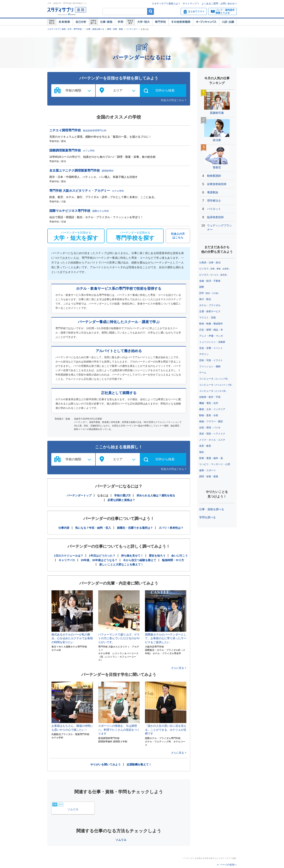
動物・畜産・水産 (209, 415)
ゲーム (203, 373)
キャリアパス (67, 560)
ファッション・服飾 (210, 366)
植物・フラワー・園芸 (211, 421)
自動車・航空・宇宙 (210, 397)
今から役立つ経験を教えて (140, 560)
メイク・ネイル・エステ (212, 440)
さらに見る (178, 668)
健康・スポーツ (207, 470)
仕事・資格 (106, 22)
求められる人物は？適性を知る (156, 495)
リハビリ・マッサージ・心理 (215, 464)
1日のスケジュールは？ (69, 556)
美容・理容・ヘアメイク (212, 434)
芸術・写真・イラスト (211, 360)
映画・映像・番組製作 (211, 324)
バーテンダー (132, 29)
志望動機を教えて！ (139, 764)
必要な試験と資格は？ (121, 500)
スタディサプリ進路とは (165, 4)
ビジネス (215, 269)
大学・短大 (143, 22)
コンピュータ (214, 379)
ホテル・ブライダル (210, 305)
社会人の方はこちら (172, 100)
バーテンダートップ (79, 495)
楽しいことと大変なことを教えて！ (121, 564)
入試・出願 (228, 22)
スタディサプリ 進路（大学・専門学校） (65, 29)
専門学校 (160, 22)
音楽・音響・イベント (211, 348)
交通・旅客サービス (210, 311)
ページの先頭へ (228, 865)
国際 (202, 287)
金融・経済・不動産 (210, 281)
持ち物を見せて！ (132, 556)
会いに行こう (179, 556)
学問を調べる (207, 517)
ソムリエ (121, 840)
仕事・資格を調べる (95, 29)
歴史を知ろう (157, 556)
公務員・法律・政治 (210, 263)
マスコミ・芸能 (207, 318)
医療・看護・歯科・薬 (211, 458)
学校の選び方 (122, 495)
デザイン (204, 354)
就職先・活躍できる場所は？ (135, 528)
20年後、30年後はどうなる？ (99, 560)
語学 (209, 293)
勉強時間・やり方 (173, 560)
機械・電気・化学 (209, 403)
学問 (121, 22)
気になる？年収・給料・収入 (93, 528)
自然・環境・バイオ (210, 428)
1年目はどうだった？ (102, 556)
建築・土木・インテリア (212, 409)
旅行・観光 (205, 299)
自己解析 (81, 22)
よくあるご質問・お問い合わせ (218, 4)
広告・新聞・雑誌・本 (211, 330)
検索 (151, 11)
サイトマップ (190, 4)
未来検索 (64, 22)
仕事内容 (64, 528)
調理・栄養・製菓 (115, 29)
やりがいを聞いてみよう (106, 764)
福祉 (202, 452)
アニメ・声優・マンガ (211, 336)
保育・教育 (205, 446)
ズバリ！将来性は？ (171, 528)
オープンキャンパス (206, 22)
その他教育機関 (181, 22)
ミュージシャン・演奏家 (212, 342)
